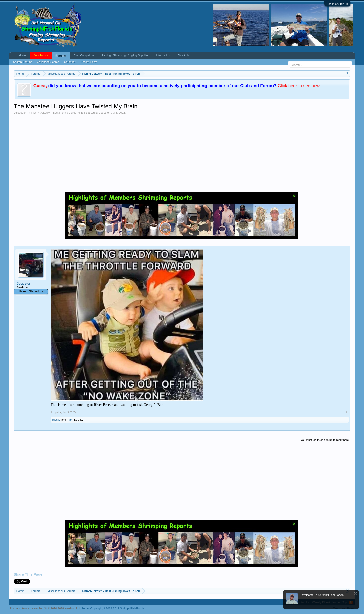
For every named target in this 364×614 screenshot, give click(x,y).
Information (163, 55)
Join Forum (41, 55)
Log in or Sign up (337, 4)
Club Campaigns (84, 55)
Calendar (70, 62)
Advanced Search (48, 62)
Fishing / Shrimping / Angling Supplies (125, 55)
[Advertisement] (182, 152)
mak (70, 420)
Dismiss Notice (356, 594)
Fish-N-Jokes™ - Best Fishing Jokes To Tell (58, 113)
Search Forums (23, 62)
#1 (347, 412)
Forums (61, 56)
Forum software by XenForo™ (45, 608)
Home (23, 55)
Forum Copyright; (113, 608)
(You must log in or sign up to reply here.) (325, 440)
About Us (183, 55)
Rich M (56, 420)
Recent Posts (89, 62)
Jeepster (104, 113)
